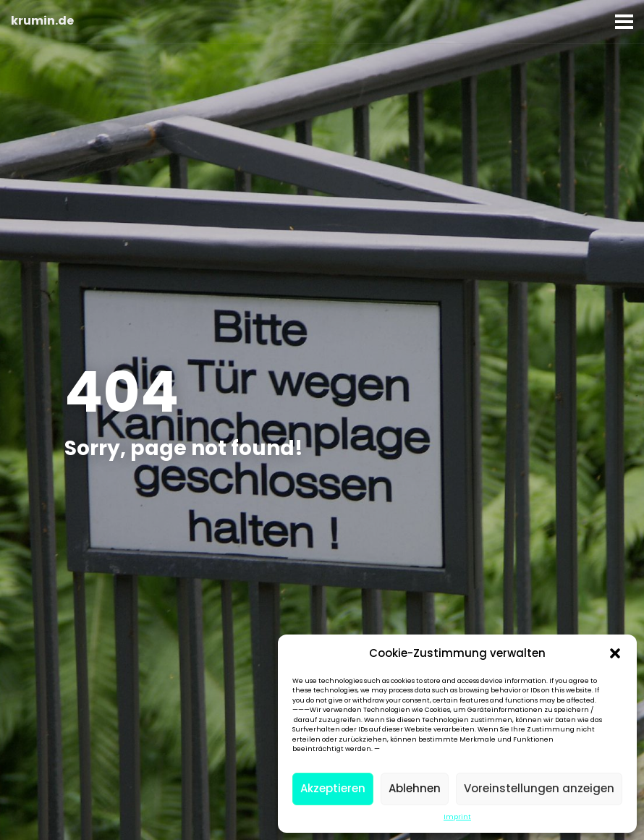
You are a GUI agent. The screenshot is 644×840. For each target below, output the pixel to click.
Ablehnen (415, 788)
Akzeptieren (333, 788)
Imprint (457, 817)
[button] (615, 653)
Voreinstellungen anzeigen (539, 788)
